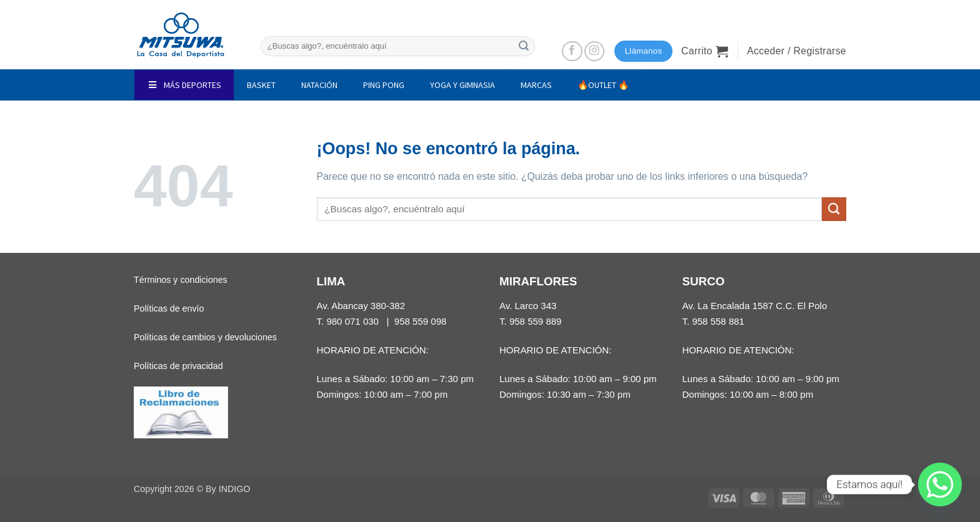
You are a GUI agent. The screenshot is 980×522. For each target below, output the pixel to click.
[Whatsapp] (940, 485)
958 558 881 (718, 321)
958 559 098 (421, 321)
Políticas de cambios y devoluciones (205, 337)
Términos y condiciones (181, 280)
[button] (705, 51)
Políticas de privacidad (178, 366)
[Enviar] (524, 46)
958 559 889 (536, 321)
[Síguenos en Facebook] (572, 52)
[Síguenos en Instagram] (595, 52)
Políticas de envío (169, 308)
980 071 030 (352, 321)
